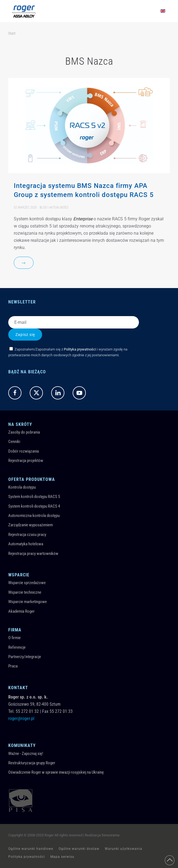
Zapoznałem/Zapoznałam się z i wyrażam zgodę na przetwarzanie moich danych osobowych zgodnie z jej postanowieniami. (68, 352)
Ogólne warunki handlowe (31, 849)
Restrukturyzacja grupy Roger (32, 763)
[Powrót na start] (24, 11)
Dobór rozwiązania (24, 451)
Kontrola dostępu (22, 487)
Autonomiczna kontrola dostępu (34, 516)
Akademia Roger (21, 611)
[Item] (89, 177)
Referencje (17, 647)
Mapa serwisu (62, 857)
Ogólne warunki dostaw (79, 849)
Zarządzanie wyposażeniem (31, 525)
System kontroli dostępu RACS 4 (34, 506)
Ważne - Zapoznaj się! (26, 754)
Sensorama (110, 835)
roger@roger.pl (21, 718)
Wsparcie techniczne (25, 592)
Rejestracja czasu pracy (27, 535)
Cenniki (14, 442)
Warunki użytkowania (124, 849)
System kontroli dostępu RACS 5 (34, 497)
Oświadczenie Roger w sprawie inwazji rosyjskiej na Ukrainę (56, 772)
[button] (170, 860)
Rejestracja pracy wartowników (33, 554)
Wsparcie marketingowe (28, 602)
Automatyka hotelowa (26, 544)
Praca (13, 666)
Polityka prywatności (80, 349)
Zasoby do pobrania (24, 432)
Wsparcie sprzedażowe (27, 583)
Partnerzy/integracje (25, 657)
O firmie (14, 638)
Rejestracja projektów (26, 461)
